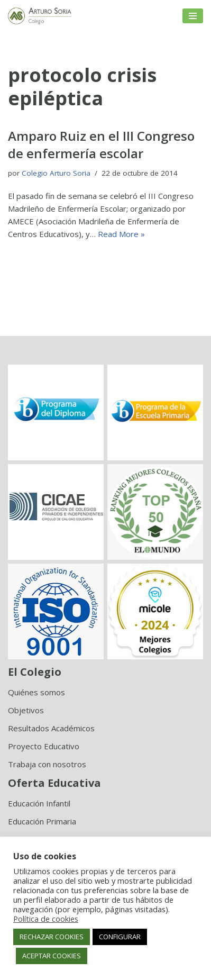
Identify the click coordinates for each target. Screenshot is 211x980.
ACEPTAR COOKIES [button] (52, 956)
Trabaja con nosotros (47, 764)
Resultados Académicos (51, 728)
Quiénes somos (36, 692)
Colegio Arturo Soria (56, 173)
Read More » (121, 234)
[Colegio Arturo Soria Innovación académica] (40, 16)
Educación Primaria (42, 821)
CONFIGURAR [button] (120, 937)
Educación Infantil (39, 803)
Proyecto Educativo (44, 746)
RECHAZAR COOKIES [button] (52, 937)
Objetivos (26, 710)
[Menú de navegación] (193, 16)
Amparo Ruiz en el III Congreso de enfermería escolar (101, 145)
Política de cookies (46, 919)
